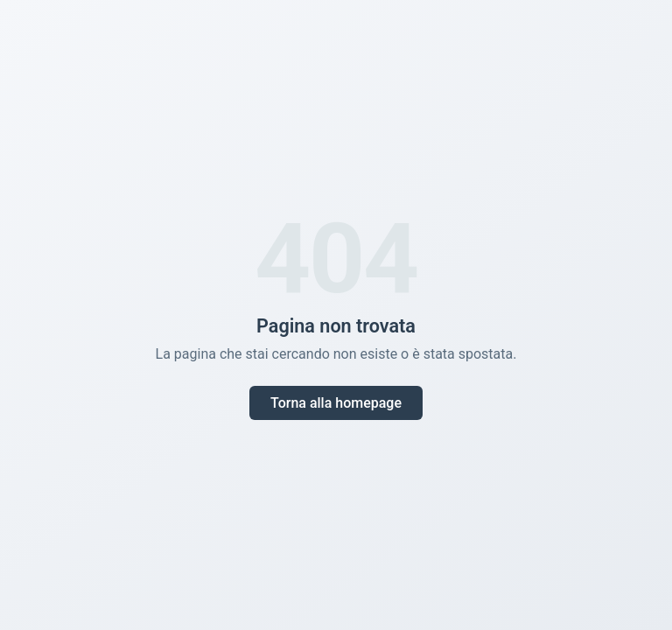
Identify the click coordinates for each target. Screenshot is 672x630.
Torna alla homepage (336, 403)
